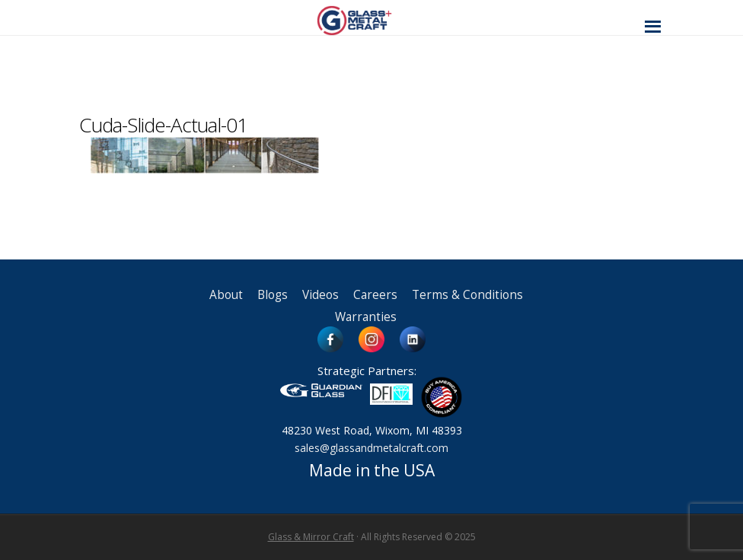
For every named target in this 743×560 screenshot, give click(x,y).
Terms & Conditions (467, 295)
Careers (375, 295)
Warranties (366, 317)
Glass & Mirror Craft (311, 537)
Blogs (273, 295)
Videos (320, 295)
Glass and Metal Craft (370, 20)
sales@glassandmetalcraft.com (371, 448)
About (226, 295)
